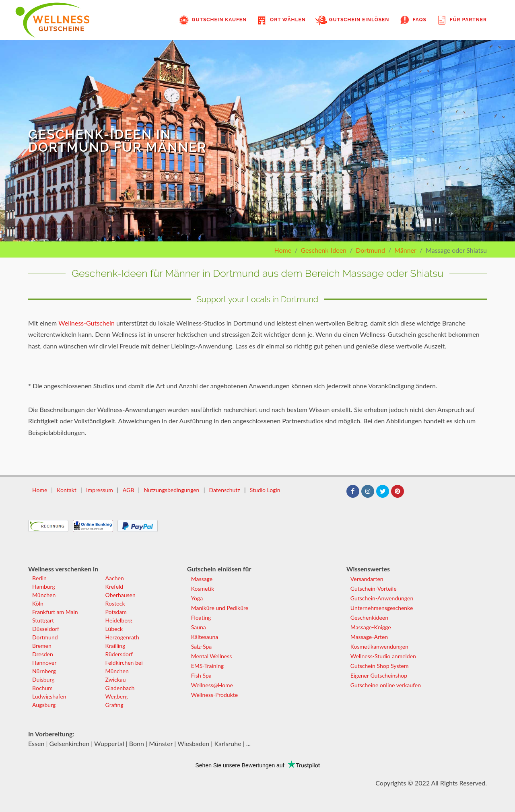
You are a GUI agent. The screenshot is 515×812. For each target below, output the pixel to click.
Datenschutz (224, 490)
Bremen (42, 646)
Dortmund (370, 250)
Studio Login (265, 490)
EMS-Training (207, 666)
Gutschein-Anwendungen (382, 598)
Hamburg (44, 586)
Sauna (199, 627)
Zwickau (116, 679)
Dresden (43, 654)
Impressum (100, 490)
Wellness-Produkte (214, 695)
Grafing (114, 705)
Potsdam (116, 612)
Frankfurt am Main (55, 612)
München (44, 595)
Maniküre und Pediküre (220, 608)
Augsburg (44, 705)
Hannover (44, 663)
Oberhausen (121, 595)
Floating (201, 617)
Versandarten (367, 579)
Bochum (42, 688)
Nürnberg (44, 671)
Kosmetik (203, 588)
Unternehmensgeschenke (382, 608)
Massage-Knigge (371, 627)
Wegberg (117, 696)
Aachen (115, 578)
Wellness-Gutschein (87, 323)
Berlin (39, 578)
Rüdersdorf (119, 654)
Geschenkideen (369, 617)
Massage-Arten (369, 637)
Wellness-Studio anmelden (383, 656)
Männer (405, 250)
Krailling (115, 646)
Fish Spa (201, 675)
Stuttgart (43, 620)
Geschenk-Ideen (323, 250)
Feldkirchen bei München (124, 667)
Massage (202, 579)
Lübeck (114, 629)
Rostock (115, 603)
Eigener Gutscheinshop (379, 675)
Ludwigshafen (49, 696)
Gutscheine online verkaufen (386, 685)
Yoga (197, 598)
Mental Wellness (212, 656)
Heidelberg (119, 620)
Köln (38, 603)
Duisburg (43, 679)
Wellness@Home (212, 685)
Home (283, 250)
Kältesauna (205, 637)
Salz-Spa (201, 646)
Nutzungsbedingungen (171, 490)
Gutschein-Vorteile (374, 588)
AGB (129, 490)
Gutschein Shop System (380, 666)
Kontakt (67, 490)
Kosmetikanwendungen (379, 646)
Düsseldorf (46, 629)
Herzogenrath (122, 637)
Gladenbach (120, 688)
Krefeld (114, 586)
